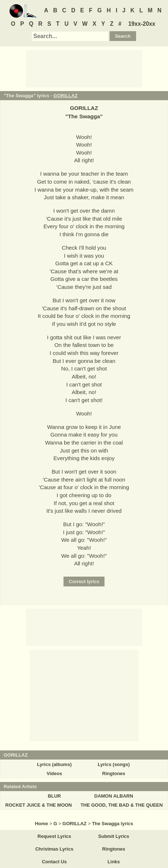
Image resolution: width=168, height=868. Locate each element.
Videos (54, 773)
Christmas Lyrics (54, 849)
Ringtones (114, 773)
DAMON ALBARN (114, 796)
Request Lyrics (54, 836)
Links (114, 862)
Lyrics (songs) (114, 764)
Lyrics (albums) (54, 764)
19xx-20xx (142, 24)
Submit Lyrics (114, 836)
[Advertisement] (84, 68)
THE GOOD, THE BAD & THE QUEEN (122, 805)
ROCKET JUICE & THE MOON (39, 805)
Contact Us (54, 862)
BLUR (54, 796)
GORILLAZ (65, 96)
